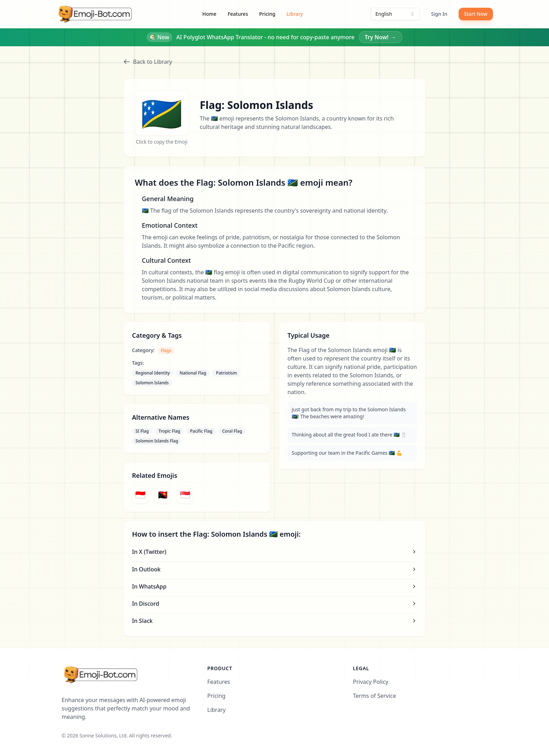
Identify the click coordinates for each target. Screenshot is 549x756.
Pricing (267, 14)
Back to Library (148, 62)
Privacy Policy (371, 682)
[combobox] (395, 14)
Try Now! (381, 37)
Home (209, 14)
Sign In (439, 14)
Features (238, 14)
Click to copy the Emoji (162, 142)
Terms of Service (374, 696)
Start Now (476, 14)
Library (295, 14)
